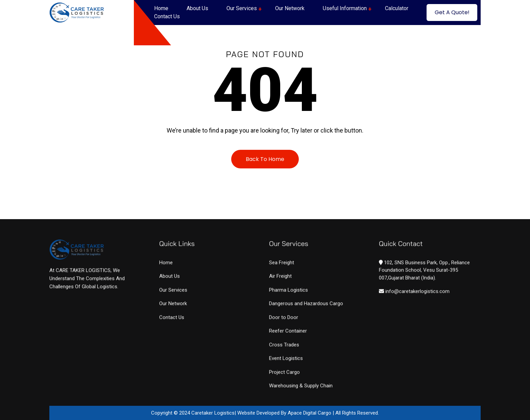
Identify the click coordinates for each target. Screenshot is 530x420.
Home (161, 8)
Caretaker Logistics (213, 413)
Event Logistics (286, 359)
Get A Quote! (452, 12)
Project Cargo (284, 372)
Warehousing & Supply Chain (301, 386)
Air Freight (280, 277)
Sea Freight (282, 263)
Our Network (290, 8)
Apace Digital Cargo (310, 413)
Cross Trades (284, 345)
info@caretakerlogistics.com (417, 292)
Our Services (242, 8)
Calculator (397, 8)
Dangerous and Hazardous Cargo (306, 304)
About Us (197, 8)
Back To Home (265, 159)
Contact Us (167, 16)
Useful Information (345, 8)
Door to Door (284, 318)
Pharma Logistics (288, 290)
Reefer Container (288, 331)
